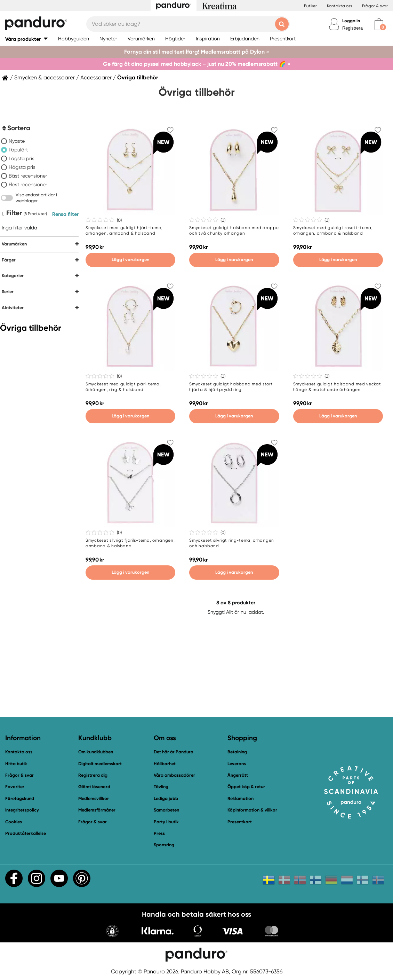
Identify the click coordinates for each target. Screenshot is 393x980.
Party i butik (166, 822)
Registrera (352, 28)
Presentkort (240, 822)
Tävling (161, 787)
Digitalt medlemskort (100, 764)
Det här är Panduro (174, 752)
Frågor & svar (375, 6)
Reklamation (240, 798)
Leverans (237, 764)
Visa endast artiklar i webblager (36, 198)
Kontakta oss (339, 6)
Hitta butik (16, 764)
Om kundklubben (96, 752)
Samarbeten (166, 810)
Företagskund (20, 798)
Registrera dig (93, 775)
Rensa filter (65, 214)
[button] (26, 39)
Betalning (237, 752)
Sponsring (164, 845)
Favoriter (15, 787)
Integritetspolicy (22, 810)
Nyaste (17, 141)
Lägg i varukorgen (130, 260)
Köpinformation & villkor (252, 810)
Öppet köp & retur (246, 787)
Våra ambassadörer (174, 775)
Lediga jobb (166, 798)
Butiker (310, 6)
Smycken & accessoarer (45, 78)
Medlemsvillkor (94, 798)
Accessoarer (96, 78)
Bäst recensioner (28, 176)
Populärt (18, 150)
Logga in (351, 21)
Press (159, 833)
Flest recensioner (28, 185)
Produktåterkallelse (26, 833)
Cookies (14, 822)
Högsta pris (22, 167)
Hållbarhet (165, 764)
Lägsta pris (22, 158)
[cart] (379, 24)
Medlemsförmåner (97, 810)
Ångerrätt (238, 775)
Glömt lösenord (94, 787)
